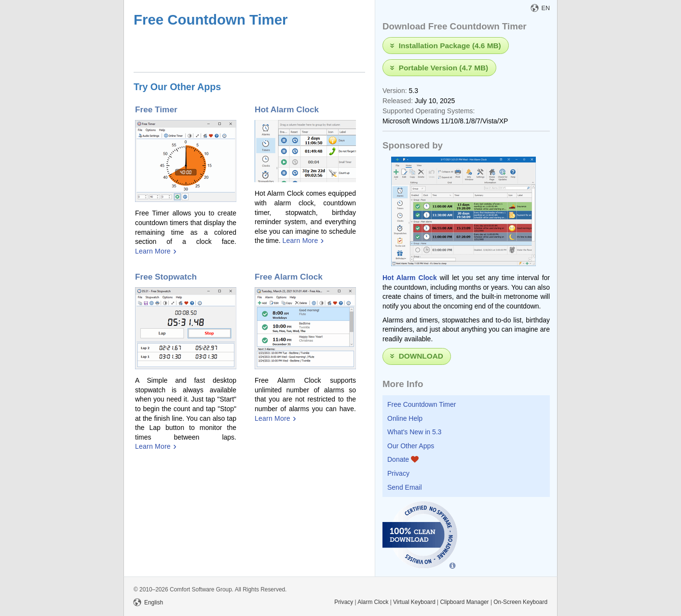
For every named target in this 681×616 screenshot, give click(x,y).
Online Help (405, 418)
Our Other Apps (411, 446)
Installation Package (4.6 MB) (450, 45)
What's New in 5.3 (414, 432)
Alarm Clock (373, 602)
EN (541, 8)
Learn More (153, 251)
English (148, 603)
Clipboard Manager (464, 602)
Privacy (398, 473)
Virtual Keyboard (414, 602)
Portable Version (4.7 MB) (444, 67)
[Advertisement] (246, 51)
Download (421, 356)
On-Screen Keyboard (520, 602)
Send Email (405, 487)
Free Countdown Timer (422, 404)
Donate (403, 459)
